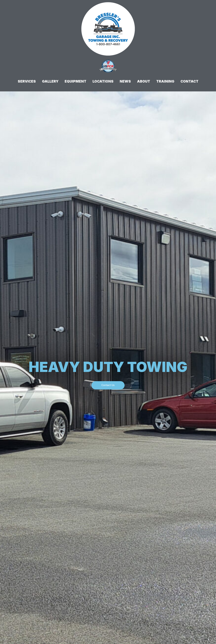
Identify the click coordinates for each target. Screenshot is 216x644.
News (125, 81)
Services (27, 81)
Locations (103, 81)
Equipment (76, 81)
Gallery (50, 81)
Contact (189, 81)
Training (165, 81)
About (144, 81)
